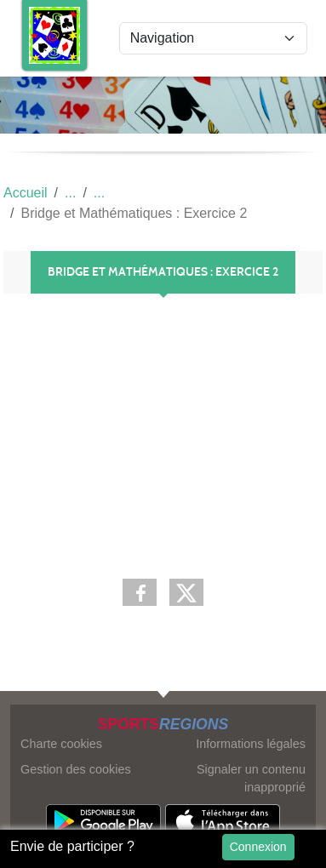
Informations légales (251, 744)
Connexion (258, 847)
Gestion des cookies (76, 769)
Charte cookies (61, 744)
